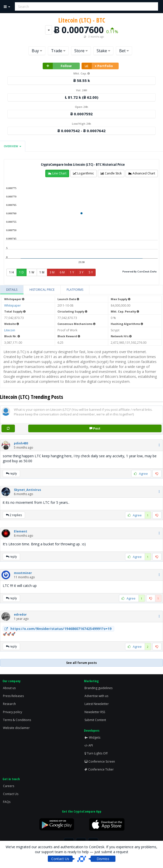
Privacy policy (13, 712)
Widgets (92, 737)
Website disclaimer (16, 728)
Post (95, 428)
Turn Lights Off (96, 753)
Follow (57, 66)
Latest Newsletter (97, 704)
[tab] (12, 290)
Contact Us (11, 794)
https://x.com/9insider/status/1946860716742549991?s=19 (57, 629)
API (89, 745)
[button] (57, 173)
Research (9, 704)
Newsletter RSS (95, 712)
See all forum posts (81, 663)
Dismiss (103, 859)
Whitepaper (13, 305)
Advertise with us (96, 696)
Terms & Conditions (17, 720)
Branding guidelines (98, 688)
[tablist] (81, 290)
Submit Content (95, 720)
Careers (9, 786)
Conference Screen (100, 761)
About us (9, 688)
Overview (13, 146)
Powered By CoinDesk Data (139, 271)
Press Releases (13, 696)
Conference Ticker (99, 769)
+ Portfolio (97, 66)
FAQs (7, 802)
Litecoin (10, 330)
